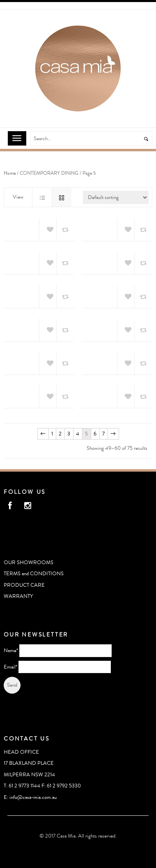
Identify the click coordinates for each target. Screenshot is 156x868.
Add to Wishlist (48, 230)
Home (10, 173)
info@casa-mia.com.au (33, 797)
